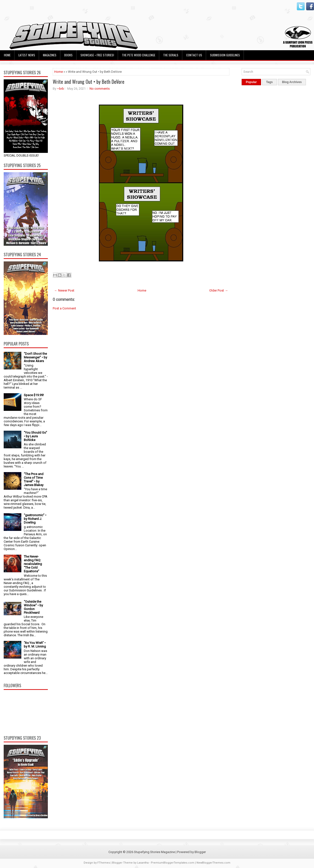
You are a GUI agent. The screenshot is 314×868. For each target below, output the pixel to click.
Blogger (200, 852)
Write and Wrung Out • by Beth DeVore (89, 82)
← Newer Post (64, 290)
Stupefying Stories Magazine (154, 852)
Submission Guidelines (225, 55)
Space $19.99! (34, 395)
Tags (269, 82)
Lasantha (143, 863)
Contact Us (194, 55)
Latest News (27, 55)
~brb (60, 89)
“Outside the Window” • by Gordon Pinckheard (33, 607)
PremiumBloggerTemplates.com (173, 863)
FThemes (104, 863)
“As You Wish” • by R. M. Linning (35, 645)
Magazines (50, 55)
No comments (100, 89)
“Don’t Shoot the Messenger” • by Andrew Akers (35, 357)
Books (68, 55)
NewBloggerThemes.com (213, 863)
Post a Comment (64, 308)
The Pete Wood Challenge (139, 55)
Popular (251, 82)
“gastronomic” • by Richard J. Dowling (35, 519)
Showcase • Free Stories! (97, 55)
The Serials (171, 55)
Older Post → (219, 290)
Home (7, 55)
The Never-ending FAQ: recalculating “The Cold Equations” (33, 564)
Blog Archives (292, 82)
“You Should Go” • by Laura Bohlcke (35, 436)
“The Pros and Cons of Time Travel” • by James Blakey (34, 479)
